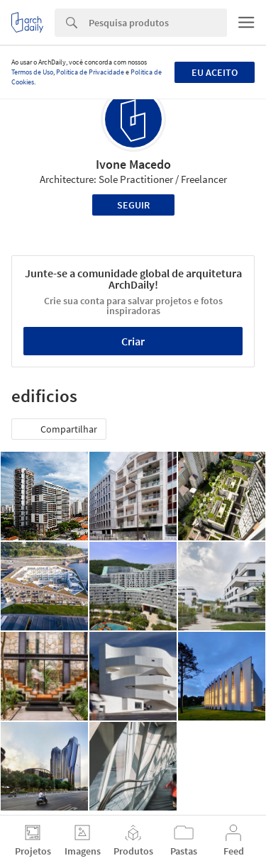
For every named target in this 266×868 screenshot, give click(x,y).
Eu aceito (215, 72)
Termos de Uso (32, 72)
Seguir (133, 205)
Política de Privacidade (90, 72)
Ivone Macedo (133, 164)
